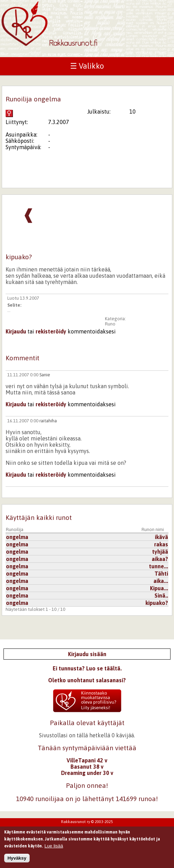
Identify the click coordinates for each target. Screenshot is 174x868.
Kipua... (159, 588)
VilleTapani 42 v (87, 760)
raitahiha (48, 421)
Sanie (45, 375)
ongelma (17, 537)
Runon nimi (153, 529)
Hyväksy (17, 861)
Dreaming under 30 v (87, 773)
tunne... (158, 566)
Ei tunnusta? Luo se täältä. (87, 668)
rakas (161, 544)
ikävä (161, 537)
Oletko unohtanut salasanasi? (87, 680)
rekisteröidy (51, 331)
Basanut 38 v (87, 767)
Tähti (161, 574)
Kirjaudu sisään (87, 654)
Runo (110, 324)
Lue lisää (54, 849)
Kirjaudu (16, 331)
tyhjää (160, 552)
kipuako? (157, 603)
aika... (161, 581)
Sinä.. (161, 596)
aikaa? (160, 559)
